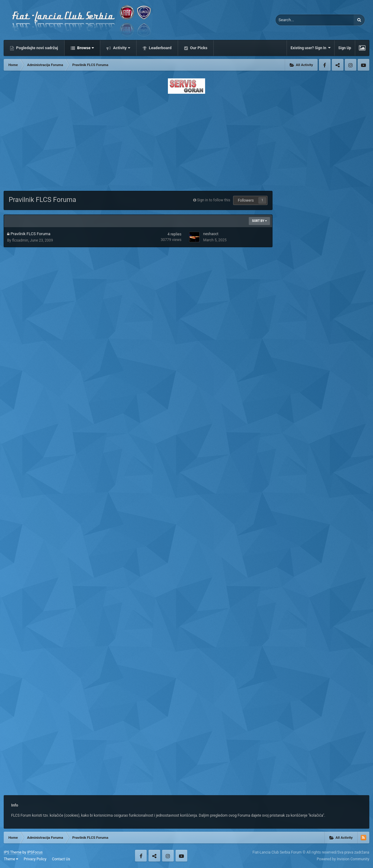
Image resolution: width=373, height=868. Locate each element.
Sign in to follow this (214, 200)
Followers (246, 200)
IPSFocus (35, 852)
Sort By (259, 221)
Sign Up (345, 48)
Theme (11, 859)
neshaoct (211, 234)
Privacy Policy (35, 859)
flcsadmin (20, 240)
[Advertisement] (186, 140)
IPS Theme (13, 852)
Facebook (325, 65)
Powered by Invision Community (343, 859)
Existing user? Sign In (311, 48)
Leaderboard (160, 48)
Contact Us (61, 859)
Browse (85, 48)
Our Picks (198, 48)
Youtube (363, 65)
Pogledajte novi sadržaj (37, 48)
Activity (121, 48)
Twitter (338, 65)
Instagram (351, 65)
